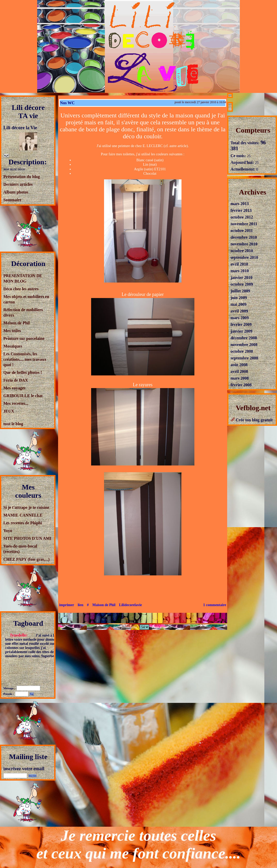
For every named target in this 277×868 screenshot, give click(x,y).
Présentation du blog (22, 177)
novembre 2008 (244, 343)
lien (81, 605)
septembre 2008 (244, 356)
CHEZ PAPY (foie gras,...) (26, 559)
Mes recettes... (16, 403)
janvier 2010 (242, 275)
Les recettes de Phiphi (23, 523)
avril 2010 (239, 262)
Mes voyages (14, 388)
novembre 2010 (244, 242)
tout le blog (13, 424)
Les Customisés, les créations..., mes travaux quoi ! (25, 359)
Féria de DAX (16, 380)
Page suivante (162, 627)
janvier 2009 (242, 329)
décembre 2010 (244, 235)
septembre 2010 (244, 255)
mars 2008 (240, 376)
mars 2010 (240, 269)
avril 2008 (239, 369)
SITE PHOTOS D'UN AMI (27, 538)
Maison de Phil (17, 323)
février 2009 (241, 322)
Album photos (16, 192)
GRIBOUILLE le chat (23, 396)
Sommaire (12, 200)
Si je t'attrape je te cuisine (26, 507)
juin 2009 (239, 296)
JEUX (9, 411)
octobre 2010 (242, 249)
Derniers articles (18, 184)
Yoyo (8, 531)
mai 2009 (239, 302)
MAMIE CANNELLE (23, 515)
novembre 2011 (244, 222)
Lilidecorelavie (130, 605)
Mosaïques (13, 346)
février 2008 (241, 383)
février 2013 (241, 208)
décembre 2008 (244, 336)
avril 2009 (239, 309)
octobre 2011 (242, 228)
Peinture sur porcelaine (24, 338)
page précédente (125, 627)
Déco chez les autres (21, 289)
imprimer (67, 605)
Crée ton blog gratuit (252, 418)
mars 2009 (240, 316)
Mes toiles (12, 331)
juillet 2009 (240, 289)
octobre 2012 (242, 215)
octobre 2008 (242, 349)
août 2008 (239, 363)
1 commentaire (215, 605)
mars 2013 (240, 202)
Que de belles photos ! (23, 372)
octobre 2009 (242, 282)
